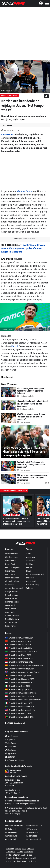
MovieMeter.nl (11, 832)
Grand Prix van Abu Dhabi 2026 (20, 717)
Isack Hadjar (10, 574)
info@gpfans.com (13, 790)
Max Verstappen (12, 578)
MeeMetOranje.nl (33, 839)
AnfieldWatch (11, 839)
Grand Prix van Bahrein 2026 (19, 648)
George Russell (11, 592)
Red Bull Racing (33, 585)
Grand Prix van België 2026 (18, 676)
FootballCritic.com (34, 826)
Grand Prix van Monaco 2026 (19, 662)
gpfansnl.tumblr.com (15, 760)
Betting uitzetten (13, 855)
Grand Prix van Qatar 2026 (18, 714)
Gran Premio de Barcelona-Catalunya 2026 (25, 665)
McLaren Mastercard (35, 574)
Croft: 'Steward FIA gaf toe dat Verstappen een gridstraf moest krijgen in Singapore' (23, 248)
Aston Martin (32, 557)
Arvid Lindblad (11, 612)
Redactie (10, 849)
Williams (30, 588)
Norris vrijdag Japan (9, 96)
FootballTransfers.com (15, 826)
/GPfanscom (12, 736)
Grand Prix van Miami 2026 (18, 655)
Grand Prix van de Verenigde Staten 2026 (24, 700)
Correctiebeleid (29, 858)
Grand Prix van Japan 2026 (18, 645)
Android (25, 855)
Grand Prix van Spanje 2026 (18, 689)
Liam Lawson (11, 609)
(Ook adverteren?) (19, 723)
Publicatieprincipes (14, 858)
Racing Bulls (31, 581)
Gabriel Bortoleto (12, 616)
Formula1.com (24, 191)
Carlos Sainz (10, 585)
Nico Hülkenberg (12, 619)
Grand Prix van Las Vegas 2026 (20, 710)
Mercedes (6, 336)
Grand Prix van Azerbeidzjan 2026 (21, 693)
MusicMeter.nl (32, 832)
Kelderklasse (32, 836)
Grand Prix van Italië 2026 (18, 686)
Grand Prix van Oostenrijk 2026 (20, 669)
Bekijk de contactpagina (14, 814)
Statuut (20, 852)
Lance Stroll (10, 605)
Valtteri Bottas (11, 622)
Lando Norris (8, 134)
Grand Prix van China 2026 (18, 641)
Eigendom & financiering (16, 861)
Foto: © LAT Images (9, 91)
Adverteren (11, 852)
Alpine (29, 554)
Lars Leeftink (7, 125)
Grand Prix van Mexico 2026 (19, 703)
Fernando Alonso (12, 602)
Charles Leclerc (11, 557)
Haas (28, 571)
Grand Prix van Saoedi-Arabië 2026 (21, 652)
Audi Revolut (31, 561)
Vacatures (29, 852)
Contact (30, 849)
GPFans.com (32, 829)
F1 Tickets (32, 861)
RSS (24, 849)
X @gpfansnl (11, 740)
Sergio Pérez (10, 626)
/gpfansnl (10, 753)
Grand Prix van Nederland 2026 (20, 683)
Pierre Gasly (10, 571)
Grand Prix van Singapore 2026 (20, 696)
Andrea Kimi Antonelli (14, 588)
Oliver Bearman (12, 595)
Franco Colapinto (12, 567)
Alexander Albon (12, 581)
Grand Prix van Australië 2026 (19, 638)
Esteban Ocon (11, 598)
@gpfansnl (11, 743)
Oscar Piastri (11, 564)
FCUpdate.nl (10, 829)
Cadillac (30, 564)
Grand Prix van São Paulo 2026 (20, 707)
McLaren (18, 259)
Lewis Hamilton (12, 554)
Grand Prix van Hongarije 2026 (20, 679)
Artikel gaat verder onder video (25, 239)
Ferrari (15, 346)
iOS (31, 855)
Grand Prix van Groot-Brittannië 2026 (22, 672)
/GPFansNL (11, 747)
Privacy (18, 849)
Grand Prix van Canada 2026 (19, 658)
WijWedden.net (11, 836)
